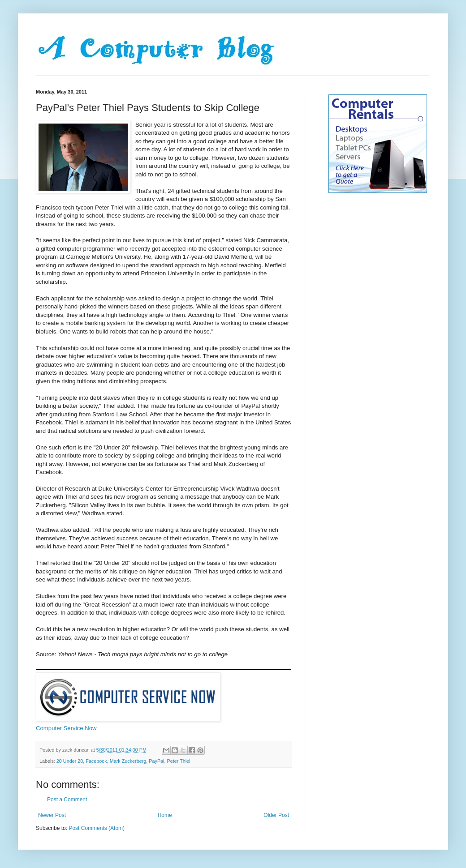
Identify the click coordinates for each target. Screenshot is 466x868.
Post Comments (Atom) (97, 828)
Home (165, 815)
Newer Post (52, 815)
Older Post (276, 815)
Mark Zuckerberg (128, 761)
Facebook (96, 761)
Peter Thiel (179, 761)
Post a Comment (67, 800)
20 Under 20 (70, 761)
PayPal (156, 761)
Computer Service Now (66, 728)
